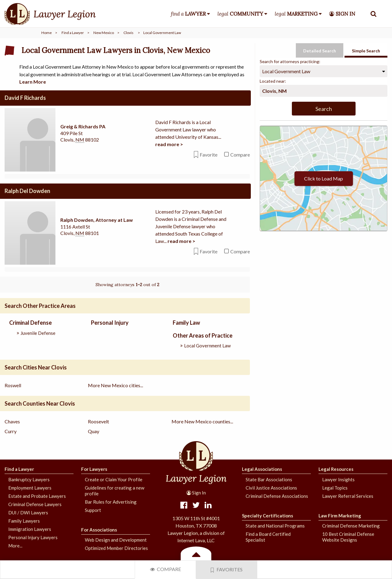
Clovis (128, 33)
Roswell (13, 385)
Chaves (12, 421)
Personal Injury (110, 323)
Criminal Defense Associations (277, 496)
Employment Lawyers (30, 487)
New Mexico (104, 33)
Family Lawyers (24, 520)
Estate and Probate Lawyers (37, 496)
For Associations (99, 529)
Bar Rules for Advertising (111, 501)
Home (47, 33)
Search (324, 109)
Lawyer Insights (338, 479)
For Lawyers (94, 469)
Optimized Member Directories (116, 548)
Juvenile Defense (38, 333)
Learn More (33, 82)
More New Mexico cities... (115, 385)
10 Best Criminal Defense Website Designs (348, 537)
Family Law (186, 323)
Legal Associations (262, 469)
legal (240, 14)
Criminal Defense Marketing (351, 526)
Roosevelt (98, 421)
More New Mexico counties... (202, 421)
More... (15, 545)
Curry (11, 431)
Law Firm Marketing (340, 515)
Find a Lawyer (73, 33)
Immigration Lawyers (30, 529)
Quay (94, 431)
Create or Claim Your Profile (114, 479)
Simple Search (366, 51)
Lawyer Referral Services (348, 496)
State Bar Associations (269, 479)
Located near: (273, 81)
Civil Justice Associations (271, 487)
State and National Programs (275, 526)
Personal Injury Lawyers (33, 537)
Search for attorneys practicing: (290, 61)
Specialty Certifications (268, 515)
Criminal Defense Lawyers (35, 504)
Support (93, 510)
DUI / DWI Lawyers (28, 512)
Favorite (206, 155)
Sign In (196, 493)
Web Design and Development (116, 540)
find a (188, 14)
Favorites (227, 570)
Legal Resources (336, 469)
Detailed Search (320, 51)
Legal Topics (335, 487)
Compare (166, 569)
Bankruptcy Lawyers (29, 479)
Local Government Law (207, 345)
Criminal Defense (30, 323)
